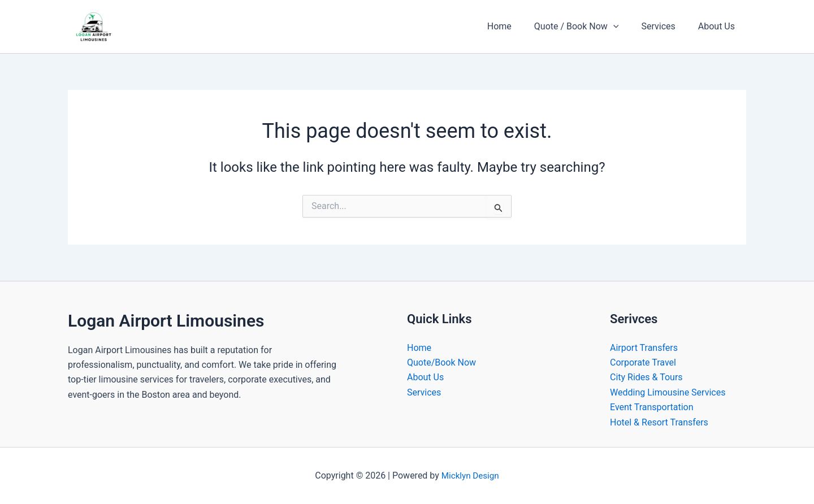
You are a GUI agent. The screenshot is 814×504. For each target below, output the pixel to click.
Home (515, 26)
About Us (719, 26)
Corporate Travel (643, 362)
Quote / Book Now (588, 27)
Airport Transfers (644, 348)
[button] (625, 27)
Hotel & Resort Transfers (659, 422)
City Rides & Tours (646, 377)
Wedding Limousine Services (668, 392)
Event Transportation (652, 407)
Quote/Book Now (441, 362)
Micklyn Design (470, 475)
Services (665, 26)
